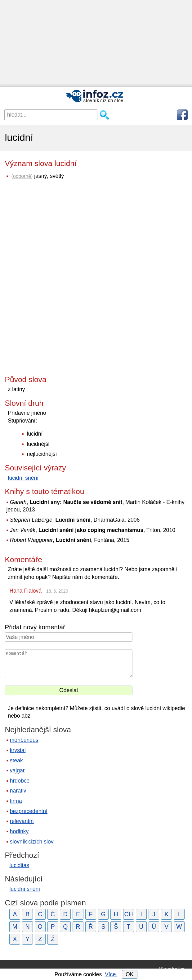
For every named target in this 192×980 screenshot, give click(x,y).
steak (16, 760)
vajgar (17, 770)
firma (16, 801)
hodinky (19, 831)
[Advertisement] (96, 44)
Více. (111, 974)
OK (129, 974)
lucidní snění (23, 478)
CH (129, 914)
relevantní (22, 821)
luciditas (19, 865)
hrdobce (20, 781)
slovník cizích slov (32, 842)
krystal (18, 750)
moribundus (24, 740)
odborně (22, 176)
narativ (18, 791)
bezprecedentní (29, 811)
